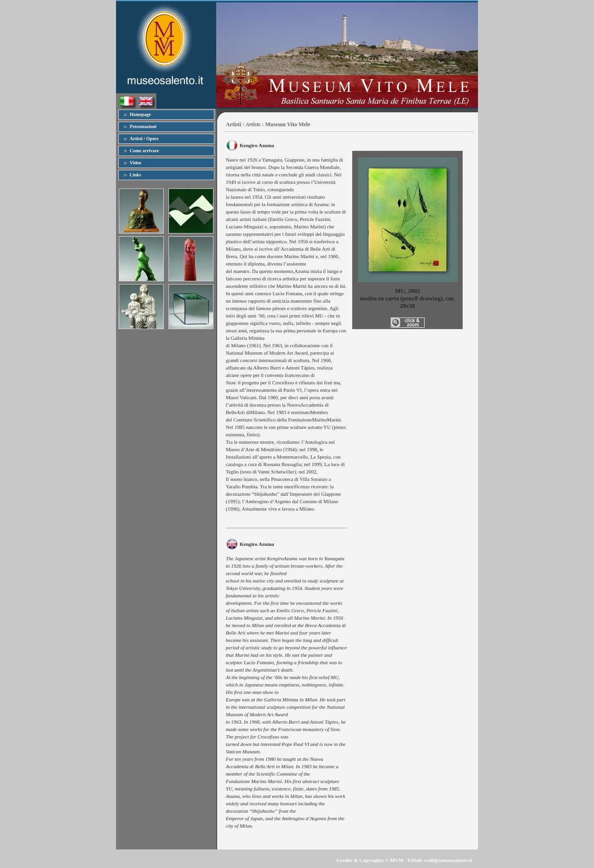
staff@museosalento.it (448, 860)
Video (136, 163)
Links (136, 175)
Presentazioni (143, 126)
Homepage (141, 114)
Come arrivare (145, 151)
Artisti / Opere (144, 139)
